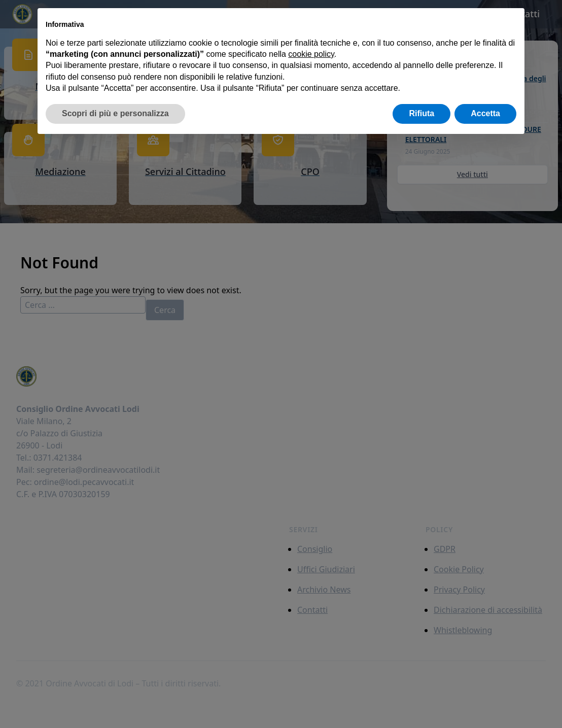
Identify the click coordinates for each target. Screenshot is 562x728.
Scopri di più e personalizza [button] (115, 113)
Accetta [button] (485, 113)
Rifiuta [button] (421, 113)
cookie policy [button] (311, 54)
